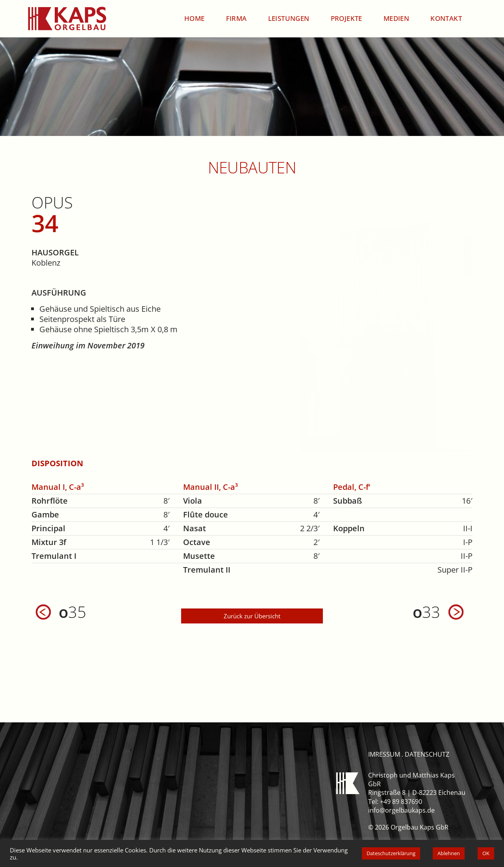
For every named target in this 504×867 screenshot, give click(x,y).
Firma (236, 18)
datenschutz (427, 754)
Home (195, 18)
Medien (396, 18)
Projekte (346, 18)
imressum (384, 754)
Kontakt (446, 18)
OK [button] (486, 853)
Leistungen (289, 18)
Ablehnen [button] (449, 853)
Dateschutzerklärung (391, 853)
